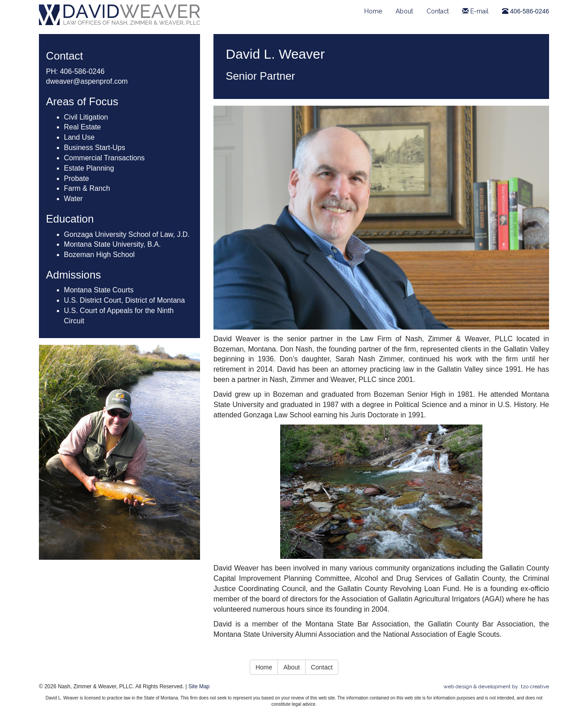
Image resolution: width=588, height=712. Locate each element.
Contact (438, 11)
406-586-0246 (526, 11)
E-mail (475, 11)
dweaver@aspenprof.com (87, 81)
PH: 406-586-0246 (75, 71)
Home (373, 11)
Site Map (199, 686)
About (404, 11)
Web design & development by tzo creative (496, 686)
